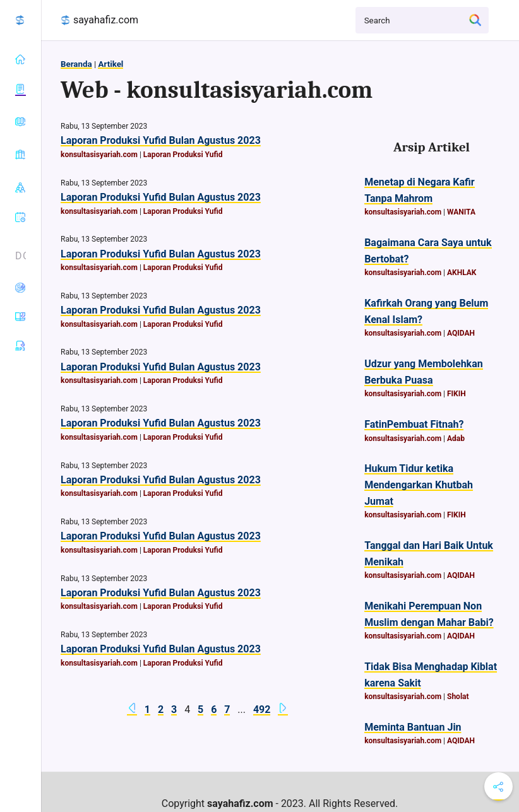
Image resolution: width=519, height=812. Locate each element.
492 (262, 709)
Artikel (110, 64)
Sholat (458, 697)
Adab (456, 438)
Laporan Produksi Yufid (183, 155)
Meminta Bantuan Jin (413, 727)
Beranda (76, 64)
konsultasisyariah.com (99, 155)
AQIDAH (461, 333)
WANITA (461, 212)
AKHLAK (462, 273)
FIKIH (456, 394)
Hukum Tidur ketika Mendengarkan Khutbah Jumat (419, 485)
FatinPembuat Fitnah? (414, 424)
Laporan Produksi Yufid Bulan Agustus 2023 (161, 140)
